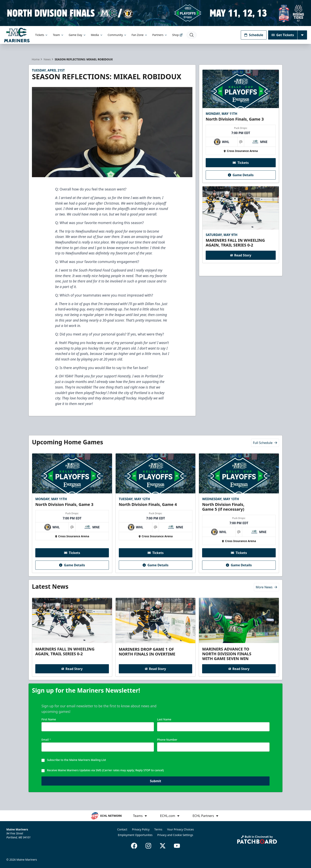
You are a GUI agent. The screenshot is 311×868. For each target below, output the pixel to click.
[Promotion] (155, 13)
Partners (160, 35)
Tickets (42, 35)
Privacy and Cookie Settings (175, 835)
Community (117, 35)
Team (58, 35)
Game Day (77, 35)
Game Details (241, 175)
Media (97, 35)
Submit (156, 783)
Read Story (241, 255)
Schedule (254, 35)
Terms (158, 829)
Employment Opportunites (135, 835)
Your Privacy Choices (180, 829)
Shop (177, 35)
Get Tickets (283, 35)
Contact (122, 829)
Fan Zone (139, 35)
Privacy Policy (141, 829)
